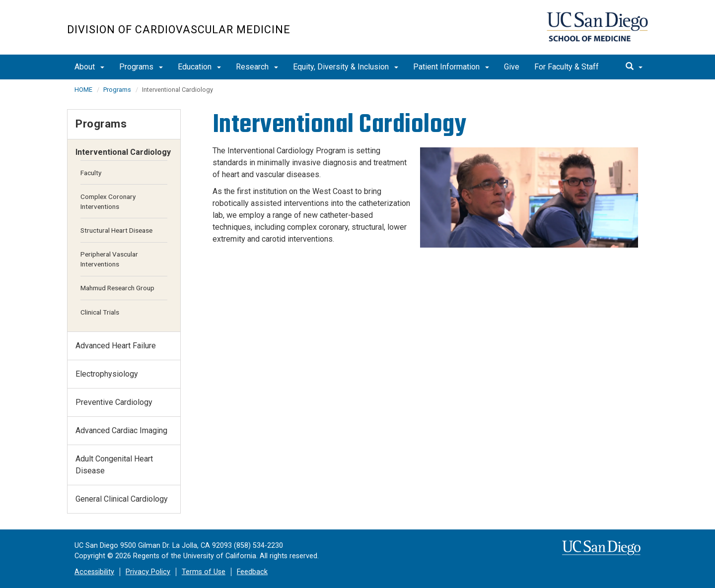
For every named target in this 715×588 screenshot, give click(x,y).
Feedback (252, 572)
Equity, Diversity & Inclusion (346, 67)
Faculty (91, 173)
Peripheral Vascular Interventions (109, 259)
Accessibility (94, 572)
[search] (634, 67)
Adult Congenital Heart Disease (114, 465)
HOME (83, 90)
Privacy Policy (148, 572)
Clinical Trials (100, 312)
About (89, 67)
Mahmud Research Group (117, 288)
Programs (141, 67)
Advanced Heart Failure (116, 346)
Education (199, 67)
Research (257, 67)
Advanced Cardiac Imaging (121, 430)
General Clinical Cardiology (122, 499)
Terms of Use (204, 572)
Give (512, 67)
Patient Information (451, 67)
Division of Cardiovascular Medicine (179, 30)
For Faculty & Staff (567, 67)
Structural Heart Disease (116, 230)
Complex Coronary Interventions (108, 201)
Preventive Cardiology (114, 402)
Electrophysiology (107, 374)
